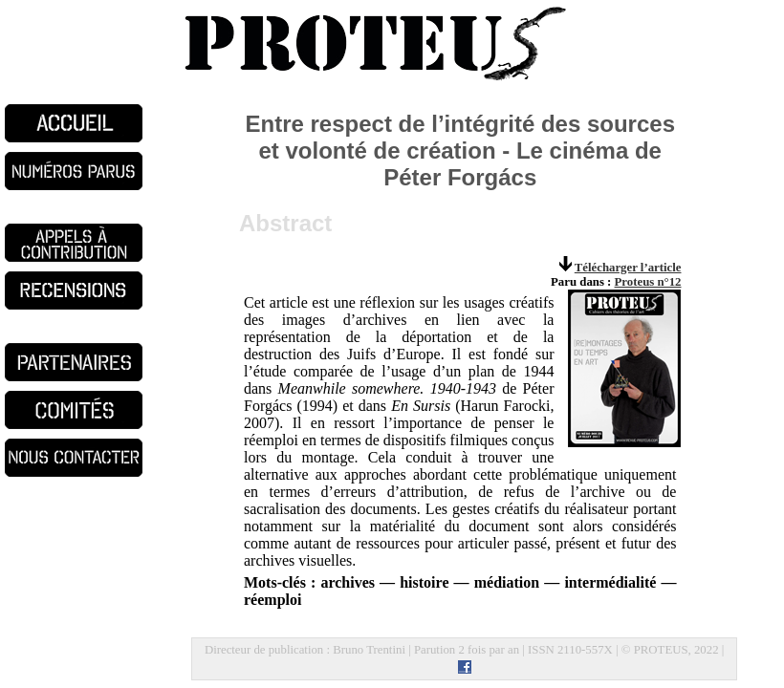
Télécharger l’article (628, 268)
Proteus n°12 (648, 282)
